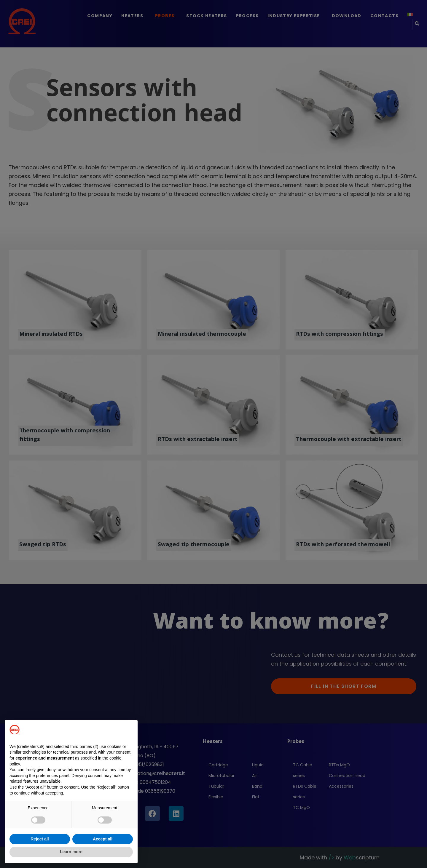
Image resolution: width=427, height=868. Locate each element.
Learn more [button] (71, 852)
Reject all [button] (40, 839)
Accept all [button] (103, 839)
